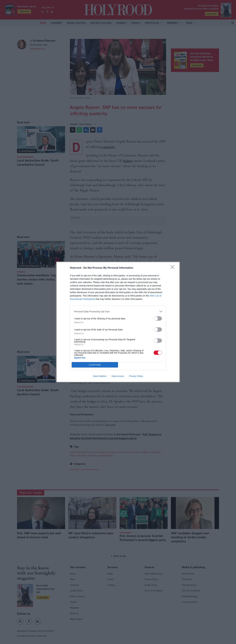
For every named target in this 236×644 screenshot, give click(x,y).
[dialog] (118, 322)
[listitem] (118, 311)
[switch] (158, 318)
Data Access (118, 376)
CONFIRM (95, 365)
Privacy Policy (136, 376)
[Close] (173, 268)
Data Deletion (100, 376)
